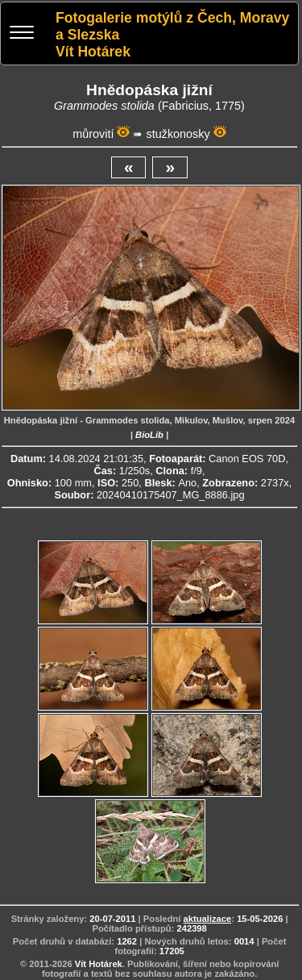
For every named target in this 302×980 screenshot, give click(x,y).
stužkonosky (178, 134)
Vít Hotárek (99, 964)
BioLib (149, 435)
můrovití (93, 134)
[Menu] (22, 34)
